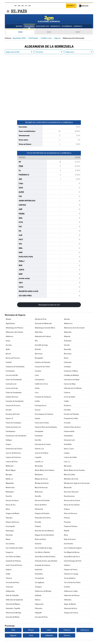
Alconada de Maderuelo (43, 323)
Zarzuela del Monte (13, 617)
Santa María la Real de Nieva (45, 557)
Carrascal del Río (12, 375)
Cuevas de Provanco (13, 405)
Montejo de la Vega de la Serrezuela (77, 483)
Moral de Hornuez (41, 488)
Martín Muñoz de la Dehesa (45, 470)
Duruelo (9, 410)
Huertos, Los (39, 449)
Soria (31, 635)
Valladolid (49, 635)
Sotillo (8, 574)
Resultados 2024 (43, 26)
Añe (36, 341)
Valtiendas (68, 600)
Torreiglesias (39, 582)
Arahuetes (68, 341)
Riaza (66, 535)
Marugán (9, 475)
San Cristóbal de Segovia (73, 548)
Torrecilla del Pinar (13, 582)
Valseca (38, 600)
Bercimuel (39, 354)
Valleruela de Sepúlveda (14, 600)
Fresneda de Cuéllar (71, 418)
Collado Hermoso (12, 397)
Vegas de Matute (70, 604)
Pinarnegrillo (10, 526)
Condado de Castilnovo (43, 397)
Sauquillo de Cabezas (42, 565)
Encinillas (67, 410)
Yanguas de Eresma (71, 613)
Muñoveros (39, 492)
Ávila (13, 630)
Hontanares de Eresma (14, 449)
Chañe (37, 388)
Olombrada (39, 509)
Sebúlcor (67, 565)
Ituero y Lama (69, 449)
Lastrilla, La (39, 462)
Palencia (67, 630)
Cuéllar (66, 401)
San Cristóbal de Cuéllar (14, 548)
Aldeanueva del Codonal (14, 332)
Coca (37, 393)
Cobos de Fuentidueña (14, 393)
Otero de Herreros (71, 513)
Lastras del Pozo (12, 462)
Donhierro (68, 405)
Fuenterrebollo (69, 431)
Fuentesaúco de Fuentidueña (16, 436)
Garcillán (38, 440)
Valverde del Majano (13, 604)
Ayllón (8, 349)
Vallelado (38, 595)
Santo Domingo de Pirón (73, 561)
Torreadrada (39, 578)
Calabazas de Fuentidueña (15, 367)
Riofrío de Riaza (40, 539)
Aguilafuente (10, 323)
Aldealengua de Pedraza (14, 328)
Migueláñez (10, 483)
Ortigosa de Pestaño (42, 513)
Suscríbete (71, 6)
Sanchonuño (68, 544)
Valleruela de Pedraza (72, 595)
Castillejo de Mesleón (71, 375)
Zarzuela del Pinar (41, 617)
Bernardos (68, 354)
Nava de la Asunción (71, 492)
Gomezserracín (69, 440)
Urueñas (67, 587)
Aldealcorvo (68, 323)
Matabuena (39, 475)
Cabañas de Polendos (43, 362)
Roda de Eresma (70, 539)
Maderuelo (10, 466)
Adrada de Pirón (41, 319)
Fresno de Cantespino (13, 423)
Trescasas (9, 587)
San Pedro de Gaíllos (13, 557)
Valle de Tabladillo (12, 595)
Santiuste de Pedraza (13, 561)
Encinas (38, 410)
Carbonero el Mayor (71, 371)
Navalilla (38, 496)
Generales (78, 26)
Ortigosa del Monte (13, 513)
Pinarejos (67, 522)
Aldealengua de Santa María (45, 328)
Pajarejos (9, 518)
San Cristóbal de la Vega (44, 548)
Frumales (67, 423)
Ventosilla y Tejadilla (13, 608)
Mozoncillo (68, 488)
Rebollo (67, 531)
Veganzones (39, 604)
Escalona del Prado (13, 414)
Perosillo (38, 522)
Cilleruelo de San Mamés (73, 388)
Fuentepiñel (39, 431)
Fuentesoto (39, 436)
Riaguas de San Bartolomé (44, 535)
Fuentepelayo (11, 431)
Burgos (31, 630)
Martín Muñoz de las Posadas (74, 470)
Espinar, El (9, 418)
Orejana (67, 509)
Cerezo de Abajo (70, 384)
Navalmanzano (69, 496)
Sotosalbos (39, 574)
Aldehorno (9, 336)
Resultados (29, 26)
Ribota (8, 539)
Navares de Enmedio (42, 500)
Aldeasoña (68, 332)
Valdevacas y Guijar (71, 591)
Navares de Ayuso (12, 500)
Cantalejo (67, 367)
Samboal (38, 544)
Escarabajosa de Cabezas (44, 414)
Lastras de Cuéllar (70, 457)
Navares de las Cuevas (72, 500)
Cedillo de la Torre (41, 384)
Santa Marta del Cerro (72, 557)
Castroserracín (11, 384)
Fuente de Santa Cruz (13, 427)
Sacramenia (10, 544)
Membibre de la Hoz (71, 479)
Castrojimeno (40, 380)
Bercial (8, 354)
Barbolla (38, 349)
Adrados (67, 319)
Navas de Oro (11, 505)
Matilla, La (9, 479)
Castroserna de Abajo (72, 380)
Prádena (38, 526)
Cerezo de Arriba (12, 388)
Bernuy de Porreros (13, 358)
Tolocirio (9, 578)
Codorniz (67, 393)
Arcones (9, 345)
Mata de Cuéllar (70, 475)
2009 (78, 32)
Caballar (9, 362)
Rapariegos (10, 531)
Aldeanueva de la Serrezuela (74, 328)
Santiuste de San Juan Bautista (46, 561)
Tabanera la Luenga (71, 574)
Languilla (38, 457)
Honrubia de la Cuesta (43, 444)
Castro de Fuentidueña (14, 380)
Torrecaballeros (70, 578)
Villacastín (39, 608)
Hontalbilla (68, 444)
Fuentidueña (68, 436)
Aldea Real (39, 332)
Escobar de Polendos (71, 414)
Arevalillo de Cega (41, 345)
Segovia (9, 570)
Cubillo (37, 401)
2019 (20, 32)
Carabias (38, 371)
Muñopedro (10, 492)
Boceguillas (39, 358)
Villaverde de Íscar (71, 608)
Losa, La (67, 462)
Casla (37, 375)
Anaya (8, 341)
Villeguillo (38, 613)
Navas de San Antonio (72, 505)
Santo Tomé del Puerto (14, 565)
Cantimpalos (10, 371)
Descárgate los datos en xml (49, 305)
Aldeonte (67, 336)
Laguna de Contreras (13, 457)
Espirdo (38, 418)
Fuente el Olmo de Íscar (72, 427)
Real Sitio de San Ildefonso (44, 531)
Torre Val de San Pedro (72, 582)
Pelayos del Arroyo (12, 522)
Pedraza (67, 518)
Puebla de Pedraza (71, 526)
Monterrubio (10, 488)
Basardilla (68, 349)
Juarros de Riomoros (13, 453)
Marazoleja (39, 466)
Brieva (66, 358)
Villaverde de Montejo (13, 613)
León (49, 630)
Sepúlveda (39, 570)
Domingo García (41, 405)
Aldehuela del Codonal (43, 336)
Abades (8, 319)
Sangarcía (9, 552)
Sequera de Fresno (71, 570)
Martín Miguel (11, 470)
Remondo (9, 535)
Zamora (67, 635)
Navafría (9, 496)
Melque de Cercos (41, 479)
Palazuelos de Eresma (43, 518)
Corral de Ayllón (70, 397)
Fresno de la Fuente (42, 423)
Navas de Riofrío (41, 505)
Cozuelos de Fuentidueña (15, 401)
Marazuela (68, 466)
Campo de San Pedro (42, 367)
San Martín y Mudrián (42, 552)
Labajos (67, 453)
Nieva (8, 509)
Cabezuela (68, 362)
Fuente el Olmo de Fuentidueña (46, 427)
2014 (49, 32)
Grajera (8, 444)
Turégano (38, 587)
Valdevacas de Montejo (43, 591)
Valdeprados (10, 591)
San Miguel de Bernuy (72, 552)
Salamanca (85, 630)
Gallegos (9, 440)
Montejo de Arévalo (42, 483)
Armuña (67, 345)
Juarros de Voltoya (42, 453)
